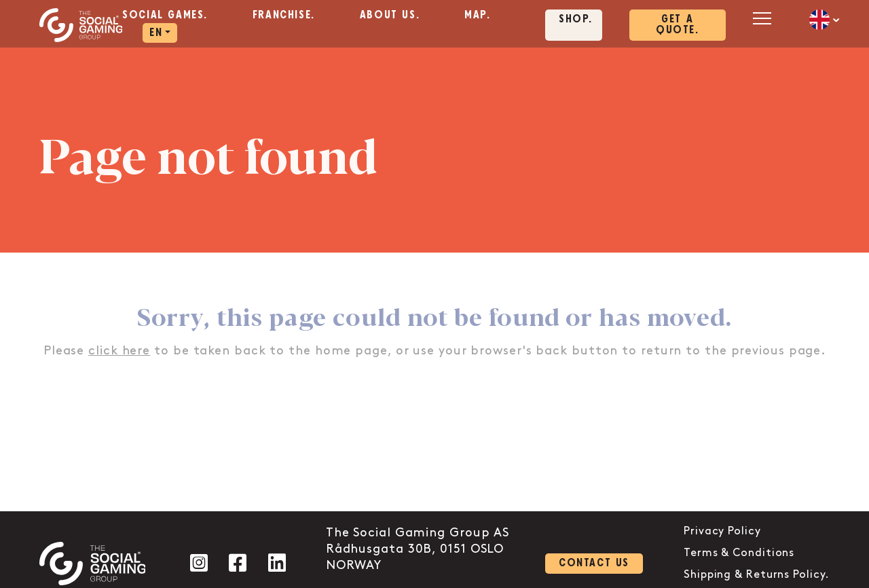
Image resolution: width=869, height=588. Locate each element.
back (552, 351)
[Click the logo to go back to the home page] (81, 25)
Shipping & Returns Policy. (757, 575)
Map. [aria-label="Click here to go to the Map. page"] (477, 15)
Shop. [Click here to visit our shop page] (576, 19)
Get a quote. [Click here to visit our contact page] (678, 25)
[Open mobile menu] (761, 19)
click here (119, 351)
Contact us (594, 563)
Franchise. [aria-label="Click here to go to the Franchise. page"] (284, 15)
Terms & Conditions (739, 553)
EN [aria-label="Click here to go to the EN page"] (156, 33)
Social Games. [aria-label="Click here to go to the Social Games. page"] (165, 15)
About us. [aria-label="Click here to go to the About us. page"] (390, 15)
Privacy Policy (722, 531)
